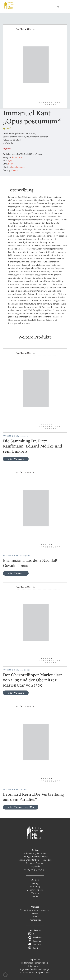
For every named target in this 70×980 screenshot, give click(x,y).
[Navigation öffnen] (66, 7)
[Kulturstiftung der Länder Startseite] (9, 5)
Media (35, 896)
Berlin (11, 164)
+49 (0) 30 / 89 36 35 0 (36, 869)
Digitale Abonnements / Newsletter (35, 910)
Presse (35, 913)
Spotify (36, 948)
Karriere (35, 917)
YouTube (37, 944)
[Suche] (58, 7)
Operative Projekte (35, 890)
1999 (10, 160)
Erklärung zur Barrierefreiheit (35, 963)
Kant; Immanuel (18, 167)
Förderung (35, 887)
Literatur (15, 170)
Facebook (38, 937)
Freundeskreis (35, 920)
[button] (5, 975)
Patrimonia (17, 157)
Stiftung (35, 883)
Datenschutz (35, 966)
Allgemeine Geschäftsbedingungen (35, 969)
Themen (35, 893)
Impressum (35, 959)
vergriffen (21, 807)
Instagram (38, 941)
